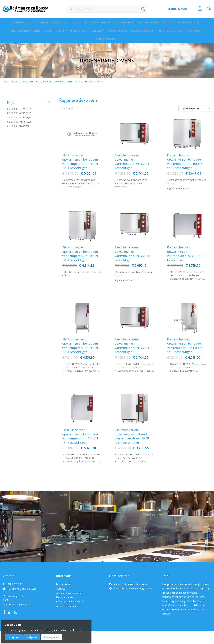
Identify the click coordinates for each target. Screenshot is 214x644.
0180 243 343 (15, 584)
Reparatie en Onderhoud (70, 602)
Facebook (4, 612)
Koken (78, 82)
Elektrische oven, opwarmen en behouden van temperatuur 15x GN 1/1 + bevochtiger (80, 346)
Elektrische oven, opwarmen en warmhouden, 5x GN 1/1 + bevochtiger (133, 162)
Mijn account (63, 584)
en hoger (18, 126)
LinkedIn (10, 612)
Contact (61, 589)
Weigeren (32, 637)
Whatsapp (16, 612)
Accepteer (14, 637)
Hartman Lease (65, 597)
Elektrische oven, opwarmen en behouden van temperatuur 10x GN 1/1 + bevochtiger (80, 162)
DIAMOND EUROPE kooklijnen (57, 82)
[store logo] (26, 9)
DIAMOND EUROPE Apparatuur (26, 82)
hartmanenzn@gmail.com (22, 589)
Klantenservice (178, 9)
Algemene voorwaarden (70, 593)
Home (6, 82)
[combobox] (107, 9)
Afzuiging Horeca (66, 606)
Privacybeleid (52, 637)
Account (200, 9)
